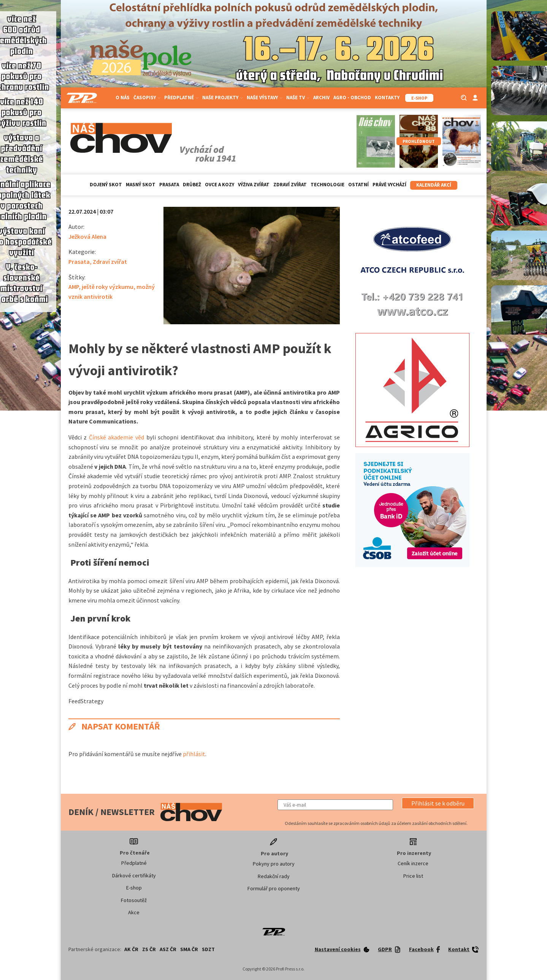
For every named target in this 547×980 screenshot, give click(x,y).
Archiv (321, 98)
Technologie (327, 185)
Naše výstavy (265, 98)
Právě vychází (389, 185)
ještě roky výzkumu (108, 287)
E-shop (134, 888)
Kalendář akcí (434, 185)
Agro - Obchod (352, 98)
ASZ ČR (168, 949)
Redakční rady (274, 876)
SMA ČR (189, 949)
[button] (438, 803)
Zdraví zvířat (290, 185)
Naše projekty (223, 98)
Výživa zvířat (254, 185)
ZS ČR (149, 949)
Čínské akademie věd (115, 437)
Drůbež (192, 185)
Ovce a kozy (220, 185)
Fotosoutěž (134, 900)
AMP (74, 287)
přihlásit (194, 754)
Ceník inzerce (413, 863)
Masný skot (141, 185)
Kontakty (387, 98)
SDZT (208, 949)
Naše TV (298, 98)
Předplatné (181, 98)
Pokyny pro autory (274, 864)
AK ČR (131, 949)
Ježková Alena (87, 236)
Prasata (169, 185)
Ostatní (358, 185)
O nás (123, 98)
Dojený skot (106, 185)
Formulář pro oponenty (274, 888)
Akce (134, 912)
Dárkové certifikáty (134, 875)
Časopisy (147, 98)
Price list (413, 876)
